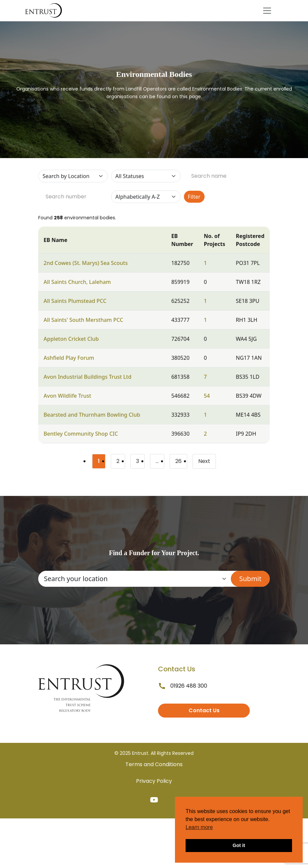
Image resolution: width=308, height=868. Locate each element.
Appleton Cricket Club (71, 339)
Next (204, 461)
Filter (194, 197)
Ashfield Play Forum (69, 358)
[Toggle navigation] (267, 11)
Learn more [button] (199, 827)
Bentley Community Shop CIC (81, 434)
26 (181, 462)
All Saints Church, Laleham (77, 282)
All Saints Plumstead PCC (75, 301)
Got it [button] (239, 845)
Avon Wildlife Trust (67, 396)
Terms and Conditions (154, 764)
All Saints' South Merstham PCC (83, 320)
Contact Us (204, 710)
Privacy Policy (154, 781)
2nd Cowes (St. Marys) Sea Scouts (86, 263)
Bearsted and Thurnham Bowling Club (92, 415)
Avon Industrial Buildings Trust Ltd (87, 377)
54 (207, 396)
